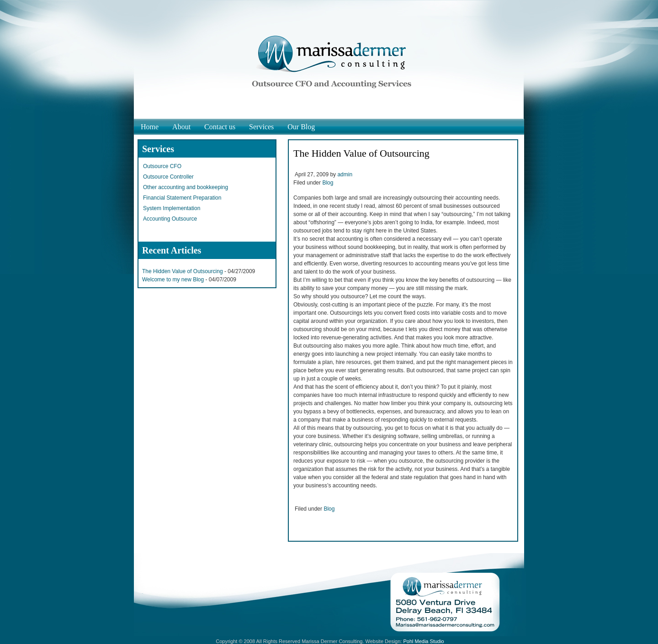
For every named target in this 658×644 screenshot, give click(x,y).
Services (261, 127)
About (181, 127)
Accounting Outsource (170, 219)
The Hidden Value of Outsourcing (183, 271)
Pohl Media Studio (423, 641)
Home (150, 127)
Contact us (220, 127)
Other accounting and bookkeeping (186, 187)
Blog (328, 183)
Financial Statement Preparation (182, 198)
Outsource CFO (162, 166)
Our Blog (301, 127)
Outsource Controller (168, 177)
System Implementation (172, 208)
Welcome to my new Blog (173, 280)
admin (345, 174)
